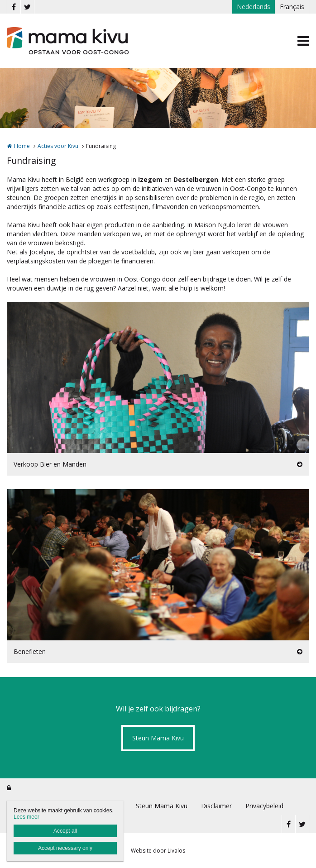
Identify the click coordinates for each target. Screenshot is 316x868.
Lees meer (26, 817)
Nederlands (254, 7)
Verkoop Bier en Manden (50, 464)
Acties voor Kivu (58, 146)
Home (22, 146)
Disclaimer (216, 806)
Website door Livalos (158, 851)
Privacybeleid (264, 806)
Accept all (65, 831)
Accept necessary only (65, 848)
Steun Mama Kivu (158, 738)
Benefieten (30, 651)
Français (292, 7)
